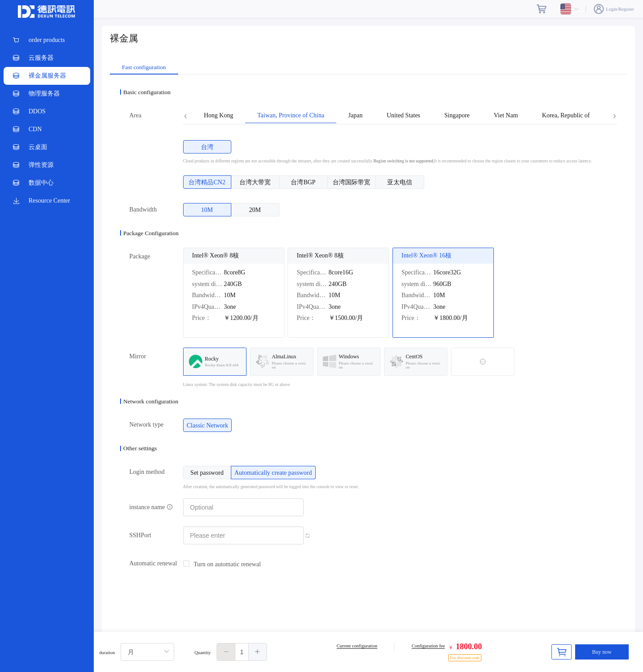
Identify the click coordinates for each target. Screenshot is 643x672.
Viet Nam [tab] (506, 116)
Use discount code (465, 658)
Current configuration (357, 646)
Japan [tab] (355, 116)
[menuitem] (47, 40)
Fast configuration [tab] (144, 67)
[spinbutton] (242, 652)
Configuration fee (428, 646)
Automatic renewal (153, 563)
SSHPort (140, 535)
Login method (147, 472)
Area (136, 115)
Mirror (138, 356)
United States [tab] (403, 116)
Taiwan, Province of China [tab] (291, 116)
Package (140, 256)
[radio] (207, 147)
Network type (147, 425)
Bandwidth (143, 209)
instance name (151, 507)
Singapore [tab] (457, 116)
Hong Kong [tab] (219, 116)
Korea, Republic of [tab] (566, 116)
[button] (226, 652)
